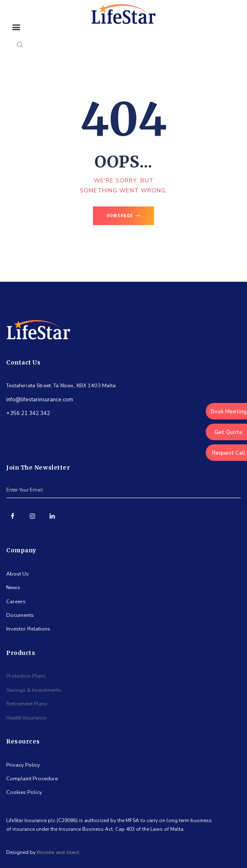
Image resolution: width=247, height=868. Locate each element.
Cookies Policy (24, 792)
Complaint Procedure (32, 779)
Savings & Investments (34, 690)
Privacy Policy (23, 765)
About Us (18, 574)
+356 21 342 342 (28, 413)
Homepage (120, 216)
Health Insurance (26, 718)
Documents (20, 615)
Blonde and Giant (58, 852)
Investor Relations (28, 629)
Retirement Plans (27, 704)
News (13, 587)
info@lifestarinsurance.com (40, 400)
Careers (16, 602)
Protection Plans (26, 676)
